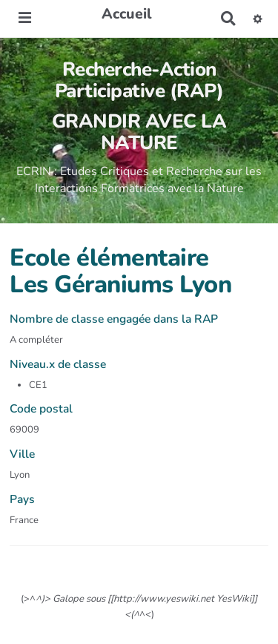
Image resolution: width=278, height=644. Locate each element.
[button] (258, 19)
